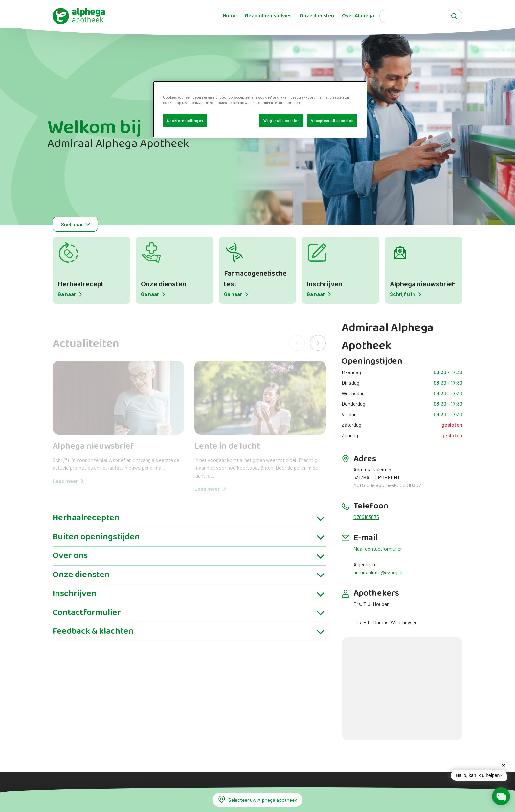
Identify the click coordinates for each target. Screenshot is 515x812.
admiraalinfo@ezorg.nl (378, 572)
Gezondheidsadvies (268, 16)
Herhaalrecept (81, 285)
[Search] (421, 16)
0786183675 (366, 517)
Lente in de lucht (227, 446)
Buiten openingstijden (96, 542)
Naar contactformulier (378, 548)
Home (230, 16)
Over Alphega (358, 16)
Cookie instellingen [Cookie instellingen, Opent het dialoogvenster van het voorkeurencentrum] (185, 120)
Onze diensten (317, 16)
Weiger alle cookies (281, 120)
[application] (472, 779)
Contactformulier (87, 618)
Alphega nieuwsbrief (422, 285)
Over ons (70, 561)
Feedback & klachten (93, 637)
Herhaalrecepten (86, 523)
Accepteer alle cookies (332, 120)
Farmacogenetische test (255, 279)
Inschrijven (325, 285)
